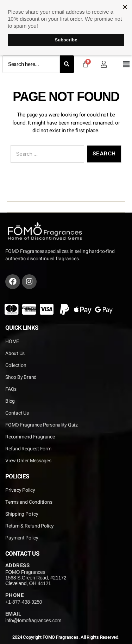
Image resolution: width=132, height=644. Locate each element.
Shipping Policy (22, 514)
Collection (16, 365)
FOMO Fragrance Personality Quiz (42, 425)
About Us (15, 353)
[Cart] (86, 64)
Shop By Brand (21, 377)
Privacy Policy (20, 490)
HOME (12, 341)
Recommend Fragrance (30, 437)
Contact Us (17, 413)
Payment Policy (22, 538)
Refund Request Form (28, 449)
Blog (10, 401)
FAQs (11, 389)
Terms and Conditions (29, 502)
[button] (126, 64)
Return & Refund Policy (30, 526)
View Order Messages (28, 461)
